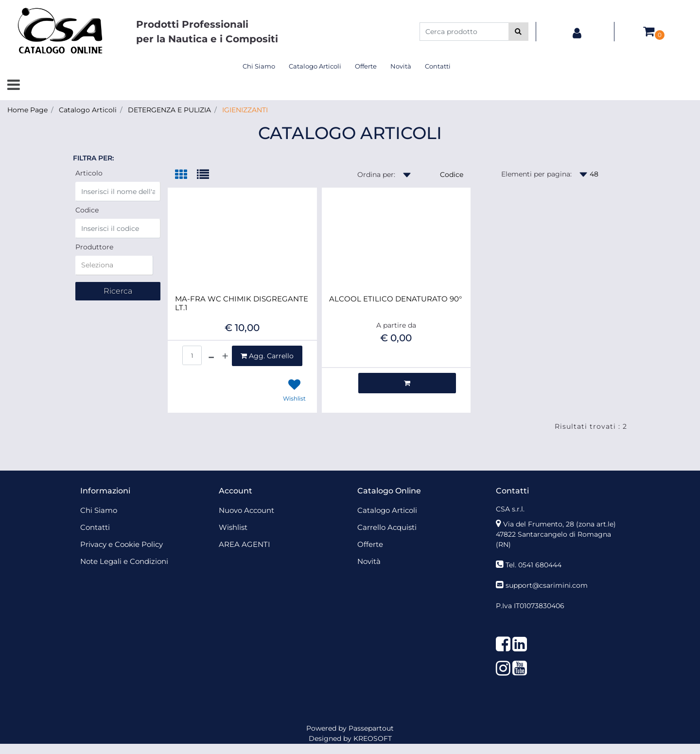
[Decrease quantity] (211, 356)
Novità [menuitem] (401, 66)
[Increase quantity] (225, 356)
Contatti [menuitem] (438, 66)
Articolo (89, 173)
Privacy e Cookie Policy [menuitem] (122, 544)
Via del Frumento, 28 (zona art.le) (560, 524)
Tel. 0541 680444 (534, 565)
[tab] (186, 175)
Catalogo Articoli (88, 110)
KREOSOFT (373, 738)
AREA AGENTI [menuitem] (245, 544)
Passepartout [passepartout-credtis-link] (371, 728)
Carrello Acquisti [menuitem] (387, 527)
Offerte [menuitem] (366, 66)
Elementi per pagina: (536, 174)
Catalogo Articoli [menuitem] (315, 66)
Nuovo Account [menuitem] (246, 510)
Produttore (94, 247)
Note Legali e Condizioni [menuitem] (124, 561)
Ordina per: (376, 175)
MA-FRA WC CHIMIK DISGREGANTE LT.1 (242, 303)
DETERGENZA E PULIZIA (169, 110)
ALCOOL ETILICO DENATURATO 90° (395, 299)
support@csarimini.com (547, 585)
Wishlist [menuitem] (233, 527)
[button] (518, 32)
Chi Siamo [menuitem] (259, 66)
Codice (87, 210)
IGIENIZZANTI (245, 110)
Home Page (27, 110)
